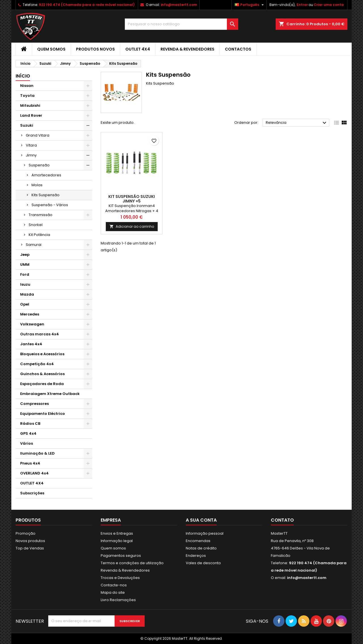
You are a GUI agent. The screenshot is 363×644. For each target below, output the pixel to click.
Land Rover (31, 115)
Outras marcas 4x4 (40, 334)
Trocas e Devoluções (120, 578)
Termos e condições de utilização (132, 563)
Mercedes (30, 314)
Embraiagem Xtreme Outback (50, 394)
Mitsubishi (30, 105)
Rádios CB (30, 424)
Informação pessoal (205, 533)
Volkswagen (32, 324)
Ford (25, 274)
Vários (27, 443)
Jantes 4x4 (31, 344)
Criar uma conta (329, 5)
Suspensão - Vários (50, 205)
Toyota (27, 96)
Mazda (27, 294)
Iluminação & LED (37, 453)
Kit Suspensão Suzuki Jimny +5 (132, 199)
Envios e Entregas (117, 533)
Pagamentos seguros (121, 556)
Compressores (34, 404)
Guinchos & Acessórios (42, 374)
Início (23, 76)
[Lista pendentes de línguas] (250, 5)
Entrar (302, 5)
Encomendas (198, 541)
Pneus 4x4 (30, 463)
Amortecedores (46, 175)
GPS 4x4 (28, 433)
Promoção (26, 533)
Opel (25, 304)
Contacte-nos (114, 585)
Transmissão (41, 215)
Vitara (31, 145)
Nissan (27, 86)
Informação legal (117, 541)
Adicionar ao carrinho (132, 226)
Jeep (25, 255)
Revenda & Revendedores (187, 49)
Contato (282, 520)
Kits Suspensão (46, 195)
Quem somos (51, 49)
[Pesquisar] (181, 24)
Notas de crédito (201, 548)
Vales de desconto (203, 563)
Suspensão (39, 165)
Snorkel (36, 225)
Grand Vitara (38, 135)
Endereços (196, 556)
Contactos (238, 49)
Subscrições (32, 493)
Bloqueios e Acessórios (42, 354)
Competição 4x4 (37, 364)
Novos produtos (30, 541)
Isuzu (25, 284)
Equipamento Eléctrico (43, 414)
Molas (37, 185)
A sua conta (201, 520)
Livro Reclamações (118, 600)
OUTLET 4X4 (138, 49)
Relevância (297, 123)
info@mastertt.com (179, 5)
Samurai (34, 245)
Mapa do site (113, 592)
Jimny (31, 155)
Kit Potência (39, 235)
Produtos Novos (95, 49)
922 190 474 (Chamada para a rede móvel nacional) (87, 5)
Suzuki (27, 125)
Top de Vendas (30, 548)
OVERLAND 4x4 (34, 473)
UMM (25, 264)
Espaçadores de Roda (42, 384)
